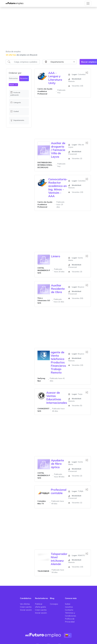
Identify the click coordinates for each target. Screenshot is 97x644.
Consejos (54, 604)
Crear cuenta (26, 607)
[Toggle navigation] (88, 3)
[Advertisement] (49, 30)
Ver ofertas (25, 604)
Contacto (69, 610)
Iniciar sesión (26, 610)
